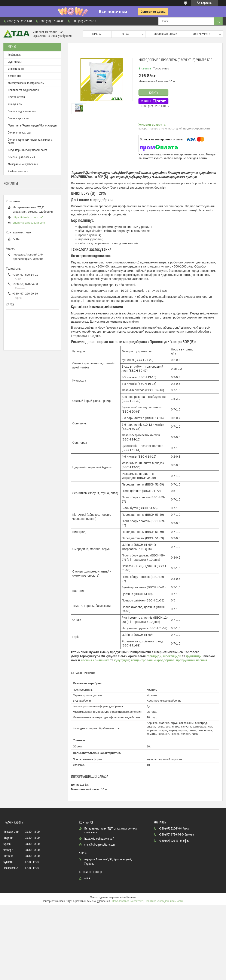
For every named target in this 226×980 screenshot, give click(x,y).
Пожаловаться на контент (127, 901)
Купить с (154, 101)
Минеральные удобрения (23, 164)
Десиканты (14, 76)
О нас (126, 34)
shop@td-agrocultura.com (29, 223)
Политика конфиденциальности (164, 901)
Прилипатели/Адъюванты (23, 90)
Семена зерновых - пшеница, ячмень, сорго (30, 141)
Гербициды (15, 55)
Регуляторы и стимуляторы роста (28, 150)
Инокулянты (15, 104)
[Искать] (218, 21)
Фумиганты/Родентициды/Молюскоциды (32, 126)
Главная (97, 34)
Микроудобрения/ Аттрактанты (26, 83)
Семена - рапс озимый (21, 157)
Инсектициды (16, 69)
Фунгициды (15, 62)
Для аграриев (202, 34)
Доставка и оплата (166, 34)
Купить (154, 93)
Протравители (16, 97)
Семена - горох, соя (19, 133)
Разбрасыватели (18, 171)
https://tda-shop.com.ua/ (28, 217)
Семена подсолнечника (22, 111)
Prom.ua (131, 897)
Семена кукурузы (18, 119)
